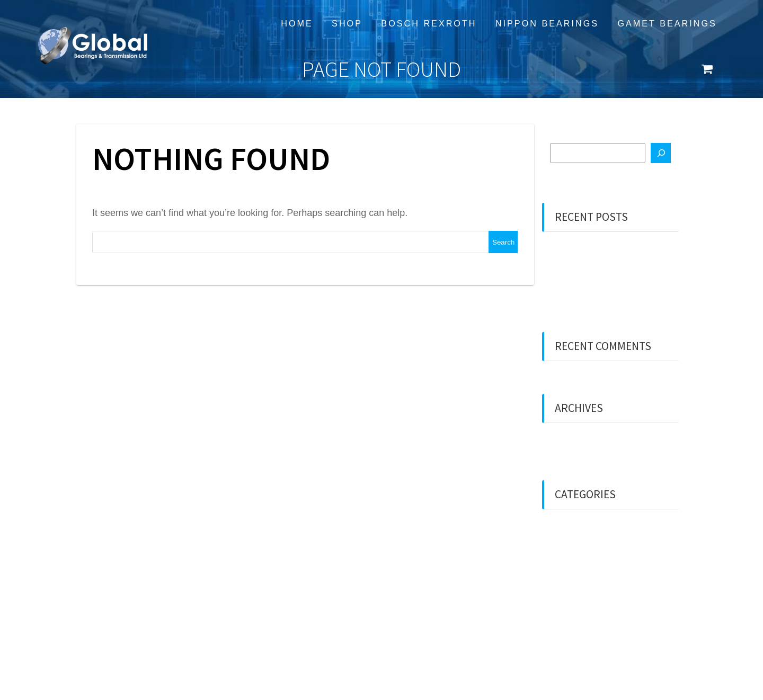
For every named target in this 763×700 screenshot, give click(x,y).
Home (297, 23)
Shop (347, 23)
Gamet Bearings (667, 23)
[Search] (661, 153)
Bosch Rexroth (429, 23)
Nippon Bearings (547, 23)
